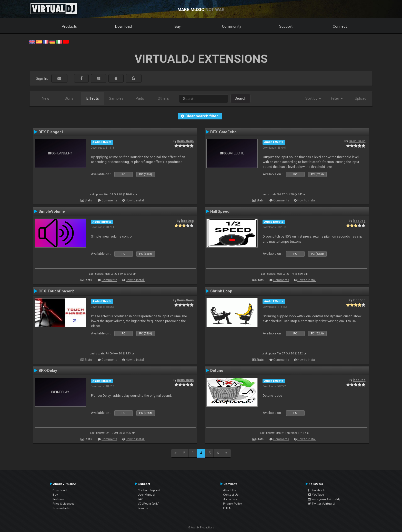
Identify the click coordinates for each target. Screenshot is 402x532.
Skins (69, 98)
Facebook (316, 490)
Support (286, 26)
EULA (227, 508)
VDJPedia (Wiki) (149, 504)
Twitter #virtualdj (322, 504)
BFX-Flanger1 (51, 132)
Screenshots (61, 508)
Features (58, 499)
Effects (93, 98)
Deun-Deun (185, 141)
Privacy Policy (233, 504)
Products (69, 26)
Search (240, 98)
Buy (178, 26)
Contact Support (149, 490)
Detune (217, 371)
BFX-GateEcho (223, 132)
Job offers (230, 499)
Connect (340, 26)
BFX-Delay (48, 371)
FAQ (141, 499)
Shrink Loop (221, 291)
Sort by (313, 98)
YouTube (316, 495)
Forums (143, 508)
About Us (229, 490)
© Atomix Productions (201, 528)
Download (123, 26)
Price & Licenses (63, 504)
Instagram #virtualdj (324, 499)
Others (163, 98)
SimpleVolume (52, 211)
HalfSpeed (220, 211)
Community (232, 26)
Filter (337, 98)
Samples (116, 98)
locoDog (187, 221)
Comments (109, 200)
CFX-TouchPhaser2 (56, 291)
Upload (361, 98)
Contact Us (231, 495)
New (46, 98)
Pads (140, 98)
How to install (135, 200)
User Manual (146, 495)
